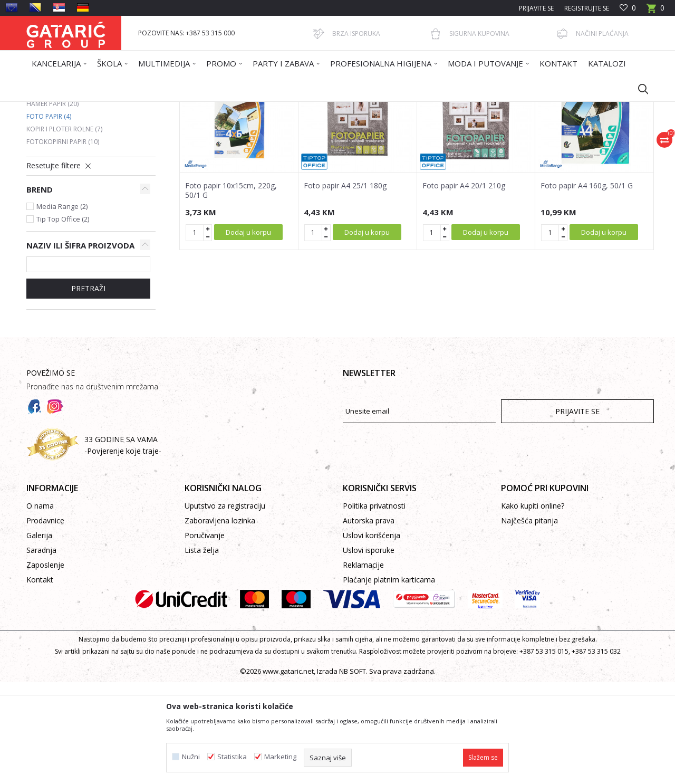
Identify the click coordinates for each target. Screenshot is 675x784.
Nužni (191, 757)
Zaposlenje (45, 667)
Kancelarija (168, 108)
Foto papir (49, 218)
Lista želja (202, 652)
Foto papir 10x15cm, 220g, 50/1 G (231, 292)
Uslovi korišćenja (372, 637)
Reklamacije (363, 667)
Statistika (232, 757)
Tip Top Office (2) (63, 321)
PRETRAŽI (88, 390)
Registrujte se (587, 8)
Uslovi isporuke (369, 652)
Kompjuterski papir (64, 193)
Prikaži (504, 146)
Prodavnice (45, 622)
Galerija (39, 637)
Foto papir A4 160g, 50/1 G (587, 288)
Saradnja (41, 652)
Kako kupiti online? (533, 608)
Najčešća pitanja (529, 622)
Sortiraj (391, 146)
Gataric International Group (67, 108)
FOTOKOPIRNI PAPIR (222, 108)
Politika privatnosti (374, 608)
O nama (40, 608)
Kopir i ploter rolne (64, 231)
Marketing (280, 757)
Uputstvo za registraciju (225, 608)
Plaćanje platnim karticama (389, 681)
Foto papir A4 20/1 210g (464, 288)
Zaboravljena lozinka (220, 622)
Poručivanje (205, 637)
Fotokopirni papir (63, 243)
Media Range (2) (62, 308)
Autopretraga (343, 146)
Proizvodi (130, 108)
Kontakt (40, 681)
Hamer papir (52, 205)
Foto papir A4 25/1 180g (345, 288)
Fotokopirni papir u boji (73, 180)
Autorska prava (369, 622)
